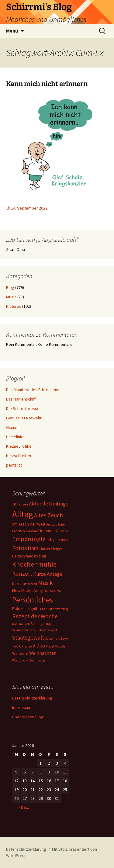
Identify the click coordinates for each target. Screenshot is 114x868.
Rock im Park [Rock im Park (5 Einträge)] (21, 624)
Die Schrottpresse (23, 408)
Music (11, 297)
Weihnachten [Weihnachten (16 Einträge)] (43, 653)
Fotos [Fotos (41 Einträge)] (19, 548)
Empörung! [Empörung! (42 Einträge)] (27, 539)
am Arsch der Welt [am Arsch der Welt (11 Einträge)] (29, 524)
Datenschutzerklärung (32, 698)
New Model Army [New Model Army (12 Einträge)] (28, 590)
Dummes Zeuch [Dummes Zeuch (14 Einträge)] (53, 531)
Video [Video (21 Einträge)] (39, 646)
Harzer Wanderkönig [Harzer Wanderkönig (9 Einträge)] (29, 556)
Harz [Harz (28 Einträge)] (33, 548)
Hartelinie (15, 437)
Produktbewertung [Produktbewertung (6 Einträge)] (54, 609)
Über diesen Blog (28, 717)
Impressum (22, 707)
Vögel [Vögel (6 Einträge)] (50, 646)
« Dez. (24, 807)
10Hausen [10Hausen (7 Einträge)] (20, 504)
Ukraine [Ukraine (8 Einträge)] (25, 646)
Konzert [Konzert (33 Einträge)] (22, 574)
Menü (12, 31)
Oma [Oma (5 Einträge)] (58, 591)
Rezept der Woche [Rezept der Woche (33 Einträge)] (35, 616)
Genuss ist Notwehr (24, 418)
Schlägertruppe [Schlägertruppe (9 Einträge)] (43, 624)
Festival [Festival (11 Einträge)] (50, 540)
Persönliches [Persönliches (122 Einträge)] (33, 600)
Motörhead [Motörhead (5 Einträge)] (30, 584)
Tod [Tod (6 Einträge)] (15, 646)
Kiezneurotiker (20, 446)
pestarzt (14, 465)
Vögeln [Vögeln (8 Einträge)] (61, 646)
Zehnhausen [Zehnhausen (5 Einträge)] (38, 660)
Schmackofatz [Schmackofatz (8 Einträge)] (24, 630)
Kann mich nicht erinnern (47, 84)
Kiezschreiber (19, 456)
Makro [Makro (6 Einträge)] (17, 584)
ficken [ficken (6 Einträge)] (63, 540)
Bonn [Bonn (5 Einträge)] (61, 524)
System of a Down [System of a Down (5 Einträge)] (57, 639)
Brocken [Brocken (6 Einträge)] (19, 531)
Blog (10, 287)
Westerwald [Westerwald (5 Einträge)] (20, 660)
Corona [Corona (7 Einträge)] (31, 531)
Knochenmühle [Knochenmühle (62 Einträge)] (34, 564)
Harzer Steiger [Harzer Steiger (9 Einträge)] (51, 549)
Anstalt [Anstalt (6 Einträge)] (52, 524)
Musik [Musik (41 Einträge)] (45, 583)
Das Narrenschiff (21, 399)
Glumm (12, 427)
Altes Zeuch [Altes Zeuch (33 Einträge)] (48, 515)
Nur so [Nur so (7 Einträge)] (49, 590)
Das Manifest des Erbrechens (33, 390)
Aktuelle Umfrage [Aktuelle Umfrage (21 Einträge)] (49, 504)
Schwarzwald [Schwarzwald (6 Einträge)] (47, 630)
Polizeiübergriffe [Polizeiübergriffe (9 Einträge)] (26, 609)
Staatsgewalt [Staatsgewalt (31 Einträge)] (28, 637)
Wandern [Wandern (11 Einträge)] (20, 653)
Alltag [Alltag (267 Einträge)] (23, 514)
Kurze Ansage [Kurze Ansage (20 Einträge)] (48, 574)
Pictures (14, 306)
